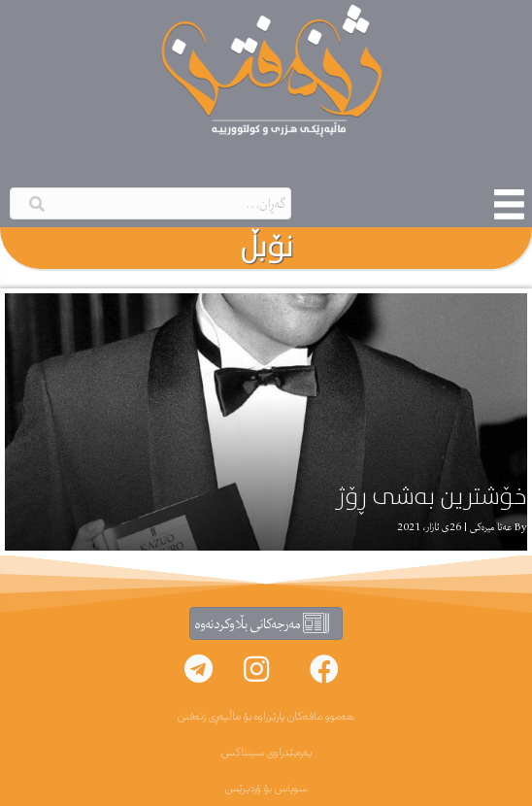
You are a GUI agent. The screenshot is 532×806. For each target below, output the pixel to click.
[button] (324, 669)
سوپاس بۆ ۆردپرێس (266, 789)
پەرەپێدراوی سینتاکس (266, 753)
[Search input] (150, 203)
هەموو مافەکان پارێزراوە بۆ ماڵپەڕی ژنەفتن (266, 717)
